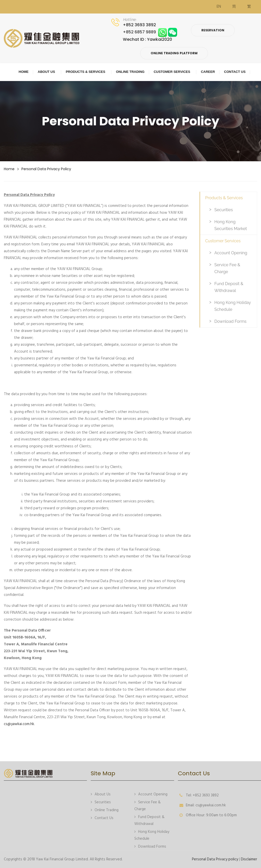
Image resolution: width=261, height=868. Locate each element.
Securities (224, 210)
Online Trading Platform (174, 53)
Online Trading (105, 810)
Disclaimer (249, 859)
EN (219, 7)
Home (9, 169)
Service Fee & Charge (227, 268)
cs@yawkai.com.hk (19, 724)
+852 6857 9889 (150, 32)
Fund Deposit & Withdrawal (229, 287)
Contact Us (102, 818)
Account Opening (231, 253)
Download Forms (230, 321)
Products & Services (224, 198)
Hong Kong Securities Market (231, 225)
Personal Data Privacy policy (46, 169)
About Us (101, 794)
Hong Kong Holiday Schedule (233, 306)
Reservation (213, 30)
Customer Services (223, 241)
